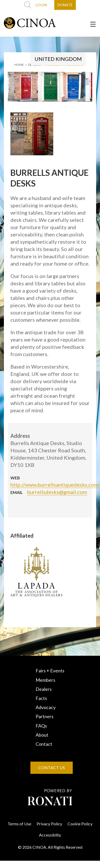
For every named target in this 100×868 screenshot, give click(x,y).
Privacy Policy (49, 824)
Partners (45, 716)
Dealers (44, 689)
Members (45, 680)
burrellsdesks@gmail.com (57, 492)
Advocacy (46, 707)
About (42, 735)
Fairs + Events (50, 671)
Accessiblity (50, 835)
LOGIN (41, 5)
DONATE (65, 5)
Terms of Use (19, 824)
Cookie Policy (80, 824)
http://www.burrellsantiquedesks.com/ (55, 485)
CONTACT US (52, 767)
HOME (19, 65)
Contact (44, 744)
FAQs (41, 726)
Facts (41, 698)
